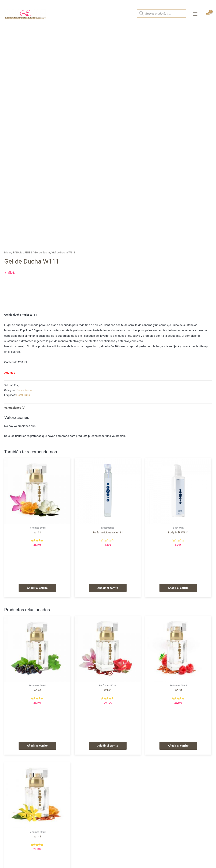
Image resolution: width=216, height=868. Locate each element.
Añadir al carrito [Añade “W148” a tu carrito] (37, 746)
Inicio (7, 252)
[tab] (15, 408)
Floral (19, 395)
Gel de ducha (42, 252)
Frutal (27, 395)
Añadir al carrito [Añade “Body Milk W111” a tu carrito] (178, 588)
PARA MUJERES (23, 252)
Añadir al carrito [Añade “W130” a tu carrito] (178, 746)
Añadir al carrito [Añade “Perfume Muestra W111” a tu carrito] (108, 588)
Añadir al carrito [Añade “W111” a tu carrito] (37, 588)
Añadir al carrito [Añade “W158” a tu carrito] (108, 746)
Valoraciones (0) (15, 408)
